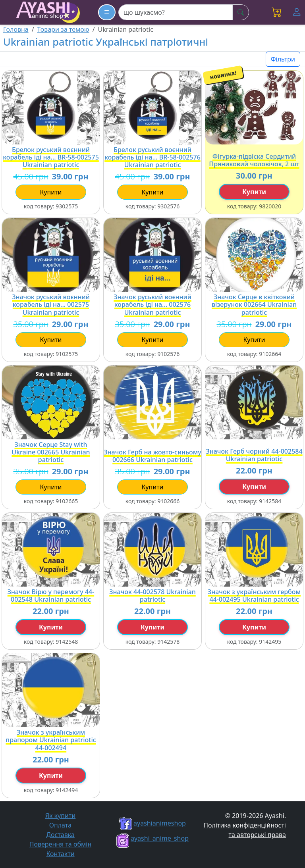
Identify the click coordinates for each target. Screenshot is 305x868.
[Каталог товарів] (107, 12)
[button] (277, 12)
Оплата (60, 825)
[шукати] (241, 12)
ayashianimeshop (152, 823)
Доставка (60, 835)
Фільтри (283, 59)
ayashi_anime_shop (152, 838)
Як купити (61, 816)
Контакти (60, 854)
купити (51, 192)
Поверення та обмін (60, 844)
